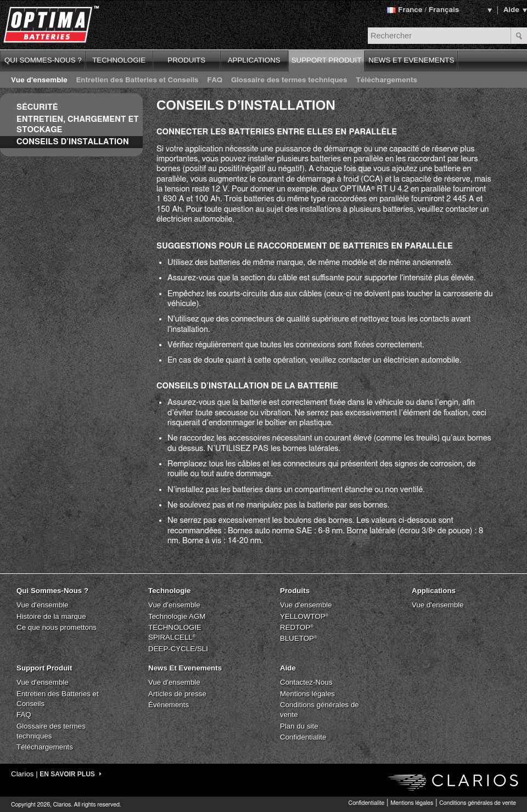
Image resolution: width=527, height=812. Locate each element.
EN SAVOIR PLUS (71, 774)
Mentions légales (307, 694)
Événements (169, 705)
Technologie (170, 591)
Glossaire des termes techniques (289, 80)
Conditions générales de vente (478, 803)
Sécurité (37, 107)
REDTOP (297, 627)
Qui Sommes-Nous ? (52, 591)
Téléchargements (386, 80)
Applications (434, 591)
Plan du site (299, 726)
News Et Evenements (185, 668)
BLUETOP (299, 638)
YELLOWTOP (304, 616)
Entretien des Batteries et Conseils (137, 80)
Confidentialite (303, 737)
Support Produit (44, 668)
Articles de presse (177, 694)
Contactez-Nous (306, 682)
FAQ (215, 80)
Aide (511, 10)
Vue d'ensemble (39, 80)
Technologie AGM (177, 616)
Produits (295, 591)
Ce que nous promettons (57, 627)
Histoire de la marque (51, 616)
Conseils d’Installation (73, 142)
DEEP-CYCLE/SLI (178, 649)
